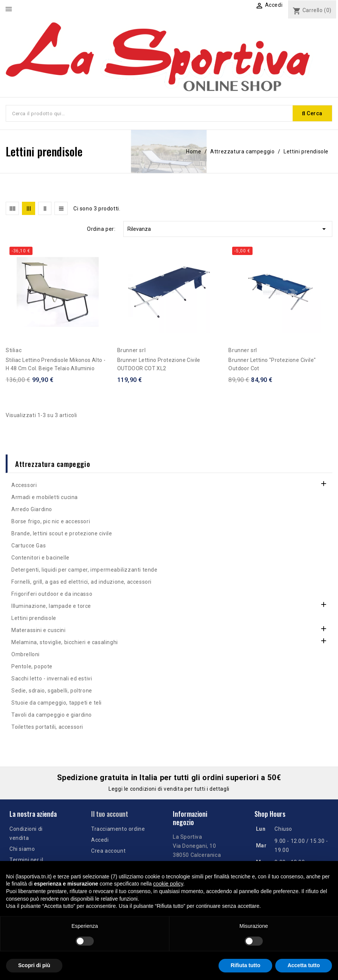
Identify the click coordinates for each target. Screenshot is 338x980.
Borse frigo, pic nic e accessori (51, 521)
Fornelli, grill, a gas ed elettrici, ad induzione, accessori (81, 582)
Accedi (100, 840)
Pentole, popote (32, 666)
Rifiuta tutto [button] (246, 965)
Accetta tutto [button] (304, 965)
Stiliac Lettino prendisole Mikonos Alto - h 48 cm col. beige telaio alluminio (56, 364)
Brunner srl (132, 350)
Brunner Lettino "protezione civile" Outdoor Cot (272, 364)
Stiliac (14, 350)
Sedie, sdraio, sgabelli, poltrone (52, 691)
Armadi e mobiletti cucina (45, 497)
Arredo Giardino (32, 509)
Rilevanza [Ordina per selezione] (228, 229)
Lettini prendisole (34, 618)
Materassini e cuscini (39, 630)
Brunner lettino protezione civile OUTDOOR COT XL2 (159, 364)
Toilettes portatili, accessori (47, 727)
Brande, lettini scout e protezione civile (62, 533)
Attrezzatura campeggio (53, 464)
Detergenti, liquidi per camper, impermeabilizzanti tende (84, 570)
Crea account (108, 851)
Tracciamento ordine (118, 829)
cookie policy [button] (168, 884)
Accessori (24, 485)
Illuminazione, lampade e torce (51, 606)
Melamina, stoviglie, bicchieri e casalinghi (65, 642)
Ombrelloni (26, 654)
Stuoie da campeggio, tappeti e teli (57, 703)
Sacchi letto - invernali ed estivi (52, 679)
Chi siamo (22, 849)
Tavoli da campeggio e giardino (52, 715)
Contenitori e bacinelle (40, 558)
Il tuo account (110, 814)
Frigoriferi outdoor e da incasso (52, 594)
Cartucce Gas (29, 546)
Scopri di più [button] (34, 965)
